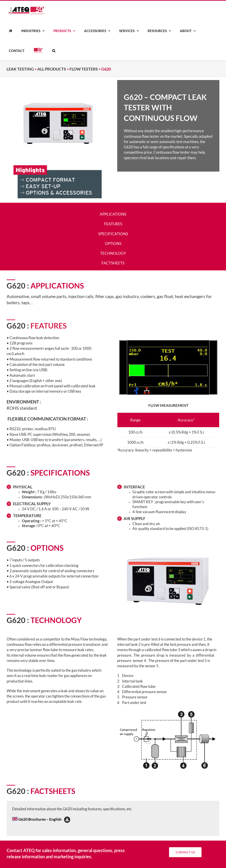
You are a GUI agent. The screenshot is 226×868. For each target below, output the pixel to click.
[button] (54, 51)
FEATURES (113, 224)
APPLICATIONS (113, 214)
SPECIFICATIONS (113, 234)
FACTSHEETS (113, 263)
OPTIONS (113, 244)
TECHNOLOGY (113, 253)
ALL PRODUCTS (52, 69)
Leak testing (20, 69)
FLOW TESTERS (84, 69)
